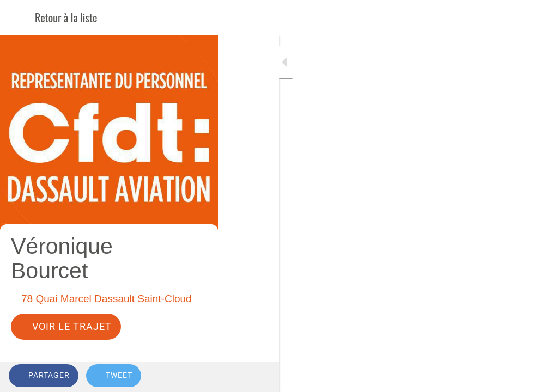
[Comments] (536, 377)
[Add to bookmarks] (510, 377)
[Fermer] (17, 17)
